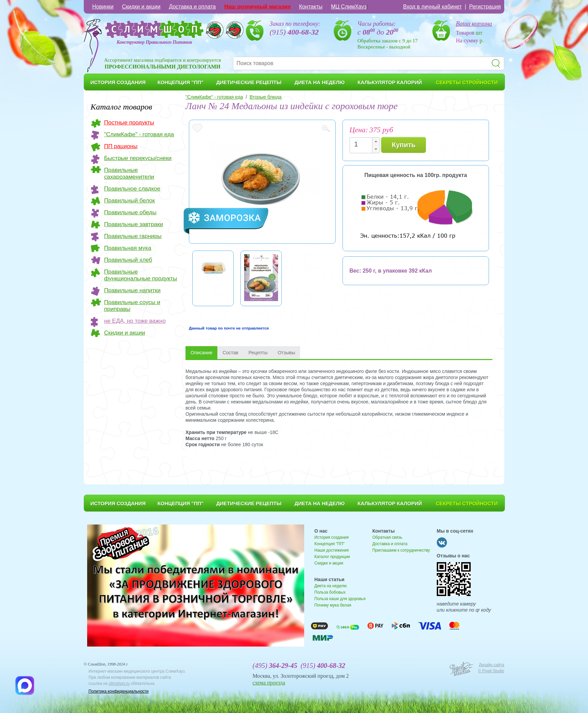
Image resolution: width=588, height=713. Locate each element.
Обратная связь (387, 537)
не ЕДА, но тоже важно (135, 321)
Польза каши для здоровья (340, 599)
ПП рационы (121, 146)
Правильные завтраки (134, 224)
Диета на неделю (330, 586)
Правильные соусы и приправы (132, 306)
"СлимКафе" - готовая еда (139, 134)
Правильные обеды (130, 212)
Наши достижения (331, 550)
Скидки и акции (141, 7)
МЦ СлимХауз (349, 7)
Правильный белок (130, 201)
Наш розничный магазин (257, 7)
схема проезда (269, 683)
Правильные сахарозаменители (129, 173)
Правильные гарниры (133, 236)
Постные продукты (129, 123)
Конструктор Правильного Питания (154, 42)
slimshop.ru (119, 684)
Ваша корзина (474, 24)
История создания (331, 537)
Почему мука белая (333, 605)
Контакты (311, 7)
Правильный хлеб (128, 260)
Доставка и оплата (192, 7)
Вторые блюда (266, 97)
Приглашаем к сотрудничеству (401, 550)
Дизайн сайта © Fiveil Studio (491, 668)
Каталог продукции (332, 557)
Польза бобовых (330, 592)
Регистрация (485, 7)
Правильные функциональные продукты (141, 275)
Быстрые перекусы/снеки (138, 158)
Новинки (103, 7)
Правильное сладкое (132, 189)
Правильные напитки (132, 290)
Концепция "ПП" (329, 544)
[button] (376, 142)
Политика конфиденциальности (119, 691)
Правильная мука (128, 248)
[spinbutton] (363, 144)
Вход (433, 7)
